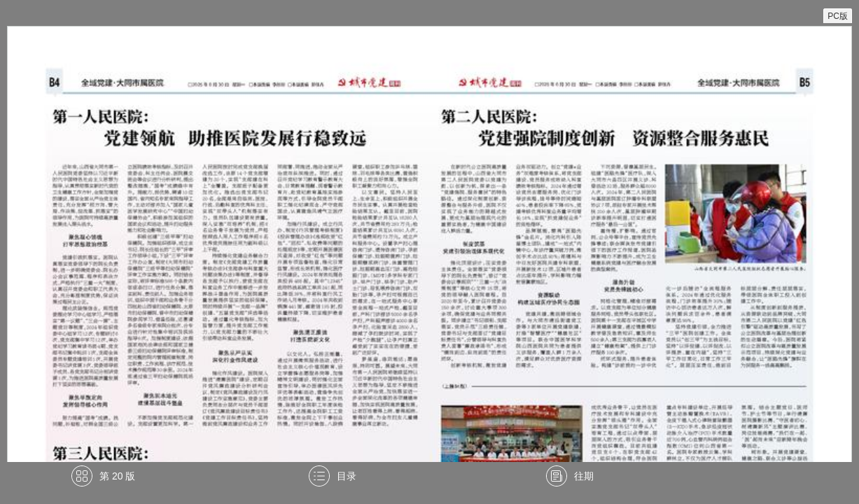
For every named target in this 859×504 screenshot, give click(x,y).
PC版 (838, 16)
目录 (347, 476)
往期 (584, 476)
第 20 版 (117, 476)
